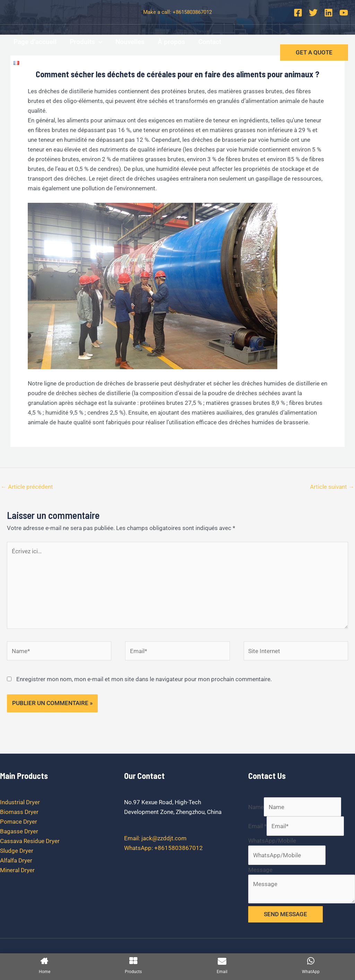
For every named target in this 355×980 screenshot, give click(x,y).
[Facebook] (298, 13)
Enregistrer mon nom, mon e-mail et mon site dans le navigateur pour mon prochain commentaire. (144, 679)
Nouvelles (130, 42)
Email (257, 826)
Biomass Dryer (19, 812)
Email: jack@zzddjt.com (155, 838)
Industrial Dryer (20, 802)
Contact (210, 42)
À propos (171, 42)
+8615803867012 (192, 12)
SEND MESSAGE (285, 914)
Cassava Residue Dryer (30, 841)
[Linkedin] (328, 13)
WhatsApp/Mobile (272, 841)
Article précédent (27, 487)
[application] (99, 42)
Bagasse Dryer (19, 831)
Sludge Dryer (17, 851)
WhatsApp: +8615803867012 (163, 848)
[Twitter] (313, 13)
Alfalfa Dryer (16, 860)
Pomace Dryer (19, 822)
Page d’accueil (35, 42)
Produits (86, 42)
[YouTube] (344, 13)
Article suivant (332, 487)
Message (260, 870)
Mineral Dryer (17, 870)
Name (256, 807)
